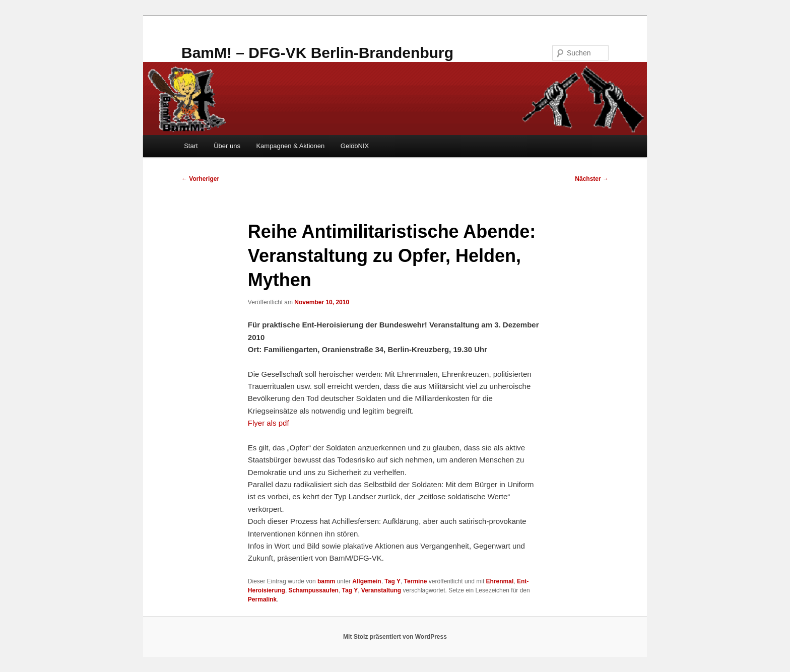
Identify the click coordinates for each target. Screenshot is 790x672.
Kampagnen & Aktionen (290, 146)
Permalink (262, 599)
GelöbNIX (355, 146)
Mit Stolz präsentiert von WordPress (395, 637)
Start (191, 146)
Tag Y (392, 581)
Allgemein (367, 581)
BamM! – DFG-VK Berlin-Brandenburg (317, 53)
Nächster (592, 179)
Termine (416, 581)
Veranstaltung (381, 590)
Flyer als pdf (269, 423)
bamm (326, 581)
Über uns (227, 146)
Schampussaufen (314, 590)
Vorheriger (200, 179)
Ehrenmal (500, 581)
